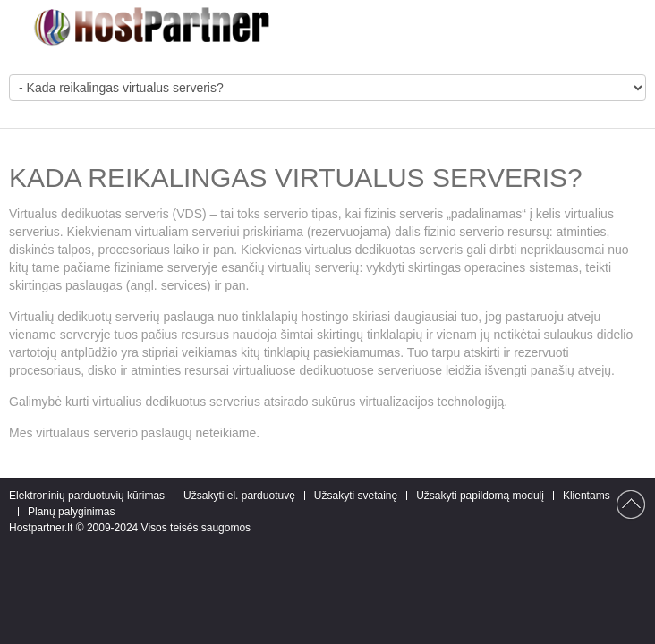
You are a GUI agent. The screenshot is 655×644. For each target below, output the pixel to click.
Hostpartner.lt (41, 528)
